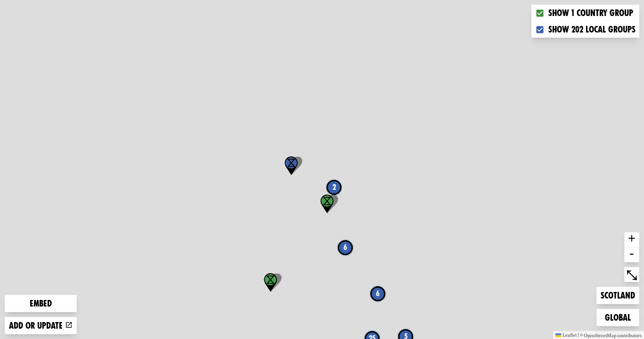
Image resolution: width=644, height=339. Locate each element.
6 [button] (378, 294)
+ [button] (632, 240)
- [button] (632, 255)
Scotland (618, 295)
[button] (291, 166)
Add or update (41, 326)
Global (620, 317)
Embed (41, 303)
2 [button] (334, 187)
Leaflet (566, 335)
